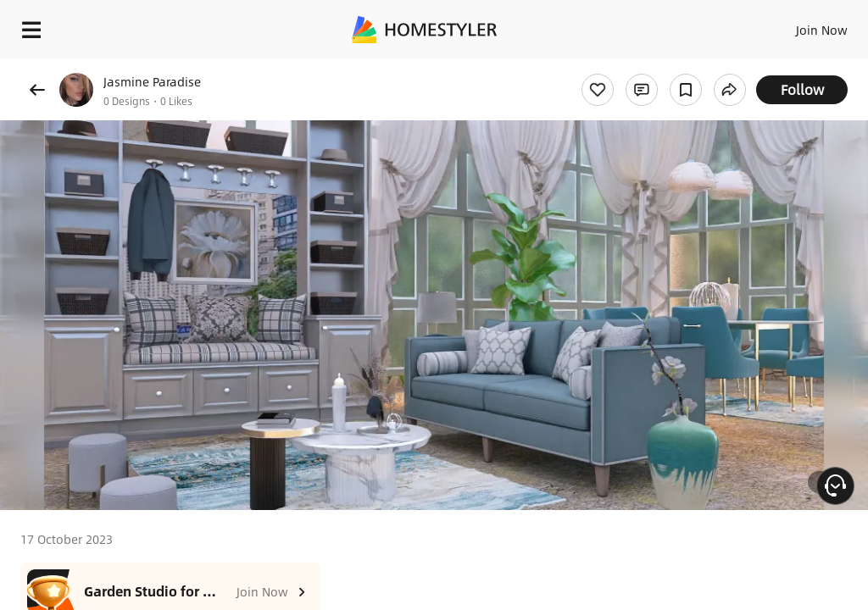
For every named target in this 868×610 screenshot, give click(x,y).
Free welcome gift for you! (651, 68)
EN (799, 25)
